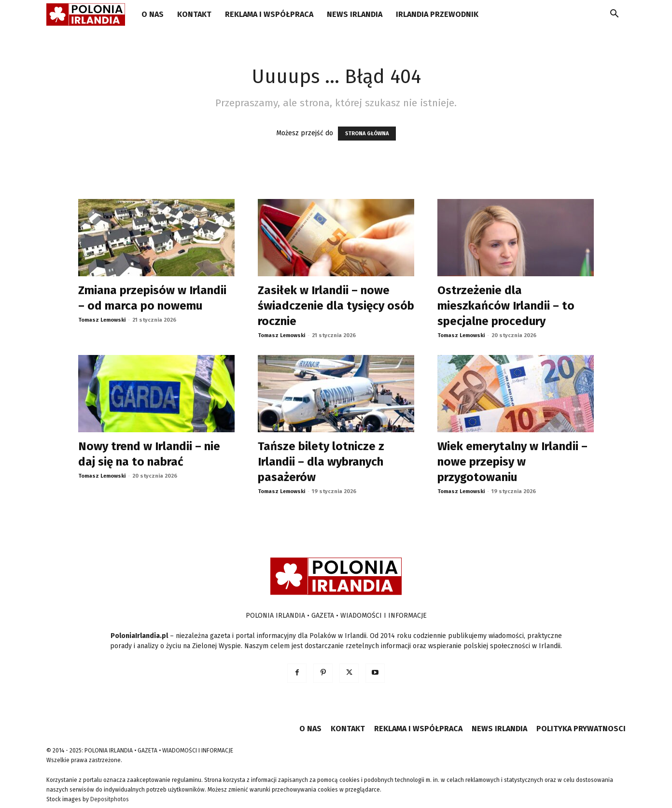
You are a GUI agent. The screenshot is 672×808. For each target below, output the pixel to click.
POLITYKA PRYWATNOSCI (581, 729)
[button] (614, 15)
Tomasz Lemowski (102, 320)
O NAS (153, 14)
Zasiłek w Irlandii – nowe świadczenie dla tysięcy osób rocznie (336, 306)
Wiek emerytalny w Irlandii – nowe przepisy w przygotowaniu (512, 462)
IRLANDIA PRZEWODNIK (437, 14)
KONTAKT (194, 14)
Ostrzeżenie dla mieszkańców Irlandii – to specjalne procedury (506, 306)
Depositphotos (110, 799)
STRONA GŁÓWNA (367, 134)
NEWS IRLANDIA (355, 14)
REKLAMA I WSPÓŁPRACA (269, 14)
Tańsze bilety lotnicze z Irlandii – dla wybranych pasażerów (321, 462)
